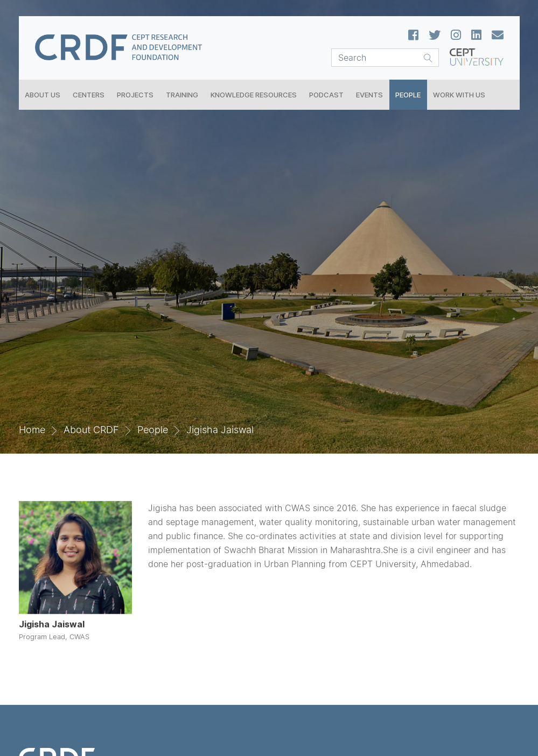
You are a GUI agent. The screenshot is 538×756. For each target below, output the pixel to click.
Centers (89, 95)
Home (32, 430)
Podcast (326, 95)
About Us (43, 95)
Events (369, 95)
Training (182, 95)
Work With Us (459, 95)
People (408, 95)
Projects (135, 95)
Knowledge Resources (254, 95)
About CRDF (91, 430)
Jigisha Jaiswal (220, 430)
